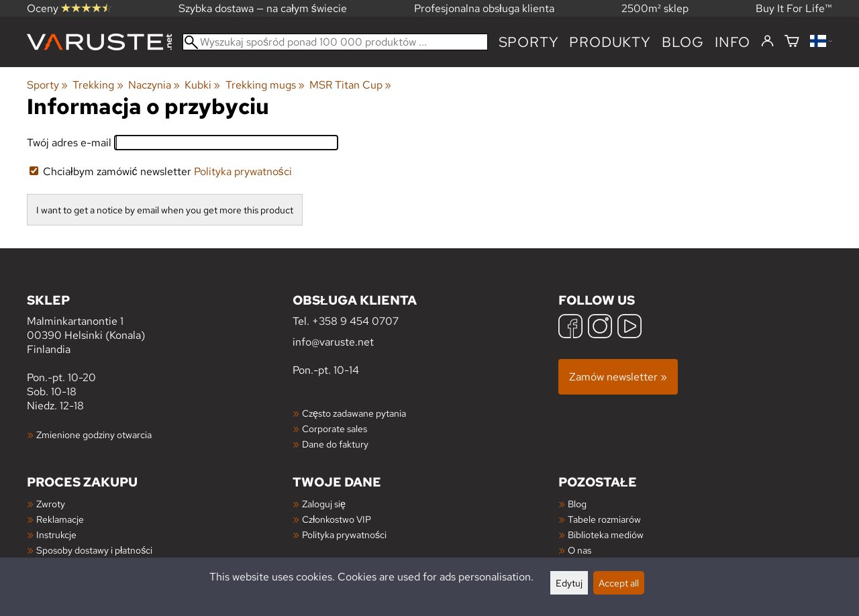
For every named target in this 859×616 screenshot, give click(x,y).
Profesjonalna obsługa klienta (484, 8)
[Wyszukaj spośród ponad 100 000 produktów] (335, 42)
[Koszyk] (792, 42)
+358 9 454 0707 (355, 321)
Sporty (529, 42)
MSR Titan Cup (350, 85)
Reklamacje (60, 519)
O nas (579, 550)
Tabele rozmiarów (604, 519)
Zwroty (51, 504)
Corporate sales (335, 428)
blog (683, 42)
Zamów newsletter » (618, 377)
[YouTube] (629, 328)
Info (732, 42)
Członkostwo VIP (337, 519)
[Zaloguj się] (767, 42)
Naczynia (154, 85)
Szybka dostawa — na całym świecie (263, 8)
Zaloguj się (324, 504)
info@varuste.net (333, 342)
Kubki (202, 85)
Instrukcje (56, 534)
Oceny (69, 8)
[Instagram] (600, 328)
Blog (577, 504)
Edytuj (569, 583)
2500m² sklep (655, 8)
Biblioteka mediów (606, 534)
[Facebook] (570, 328)
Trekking (98, 85)
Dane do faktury (335, 444)
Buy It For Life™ (794, 8)
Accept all (619, 583)
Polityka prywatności (243, 171)
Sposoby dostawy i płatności (94, 550)
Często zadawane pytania (354, 413)
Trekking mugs (265, 85)
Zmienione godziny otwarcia (94, 434)
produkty (610, 42)
